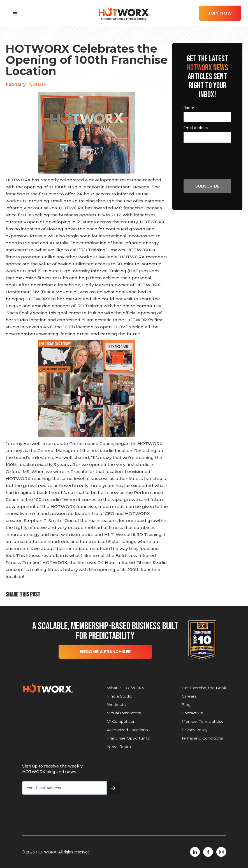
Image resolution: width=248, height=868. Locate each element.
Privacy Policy (194, 730)
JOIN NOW (220, 13)
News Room (119, 747)
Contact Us (192, 713)
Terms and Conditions (202, 738)
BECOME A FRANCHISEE (105, 652)
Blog (186, 705)
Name (189, 107)
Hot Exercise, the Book (204, 688)
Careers (189, 696)
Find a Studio (120, 696)
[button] (15, 14)
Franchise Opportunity (128, 738)
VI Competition (121, 721)
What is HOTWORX (126, 688)
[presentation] (209, 156)
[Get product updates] (65, 788)
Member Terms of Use (203, 721)
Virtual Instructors (124, 713)
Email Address (196, 128)
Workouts (116, 705)
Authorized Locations (127, 730)
